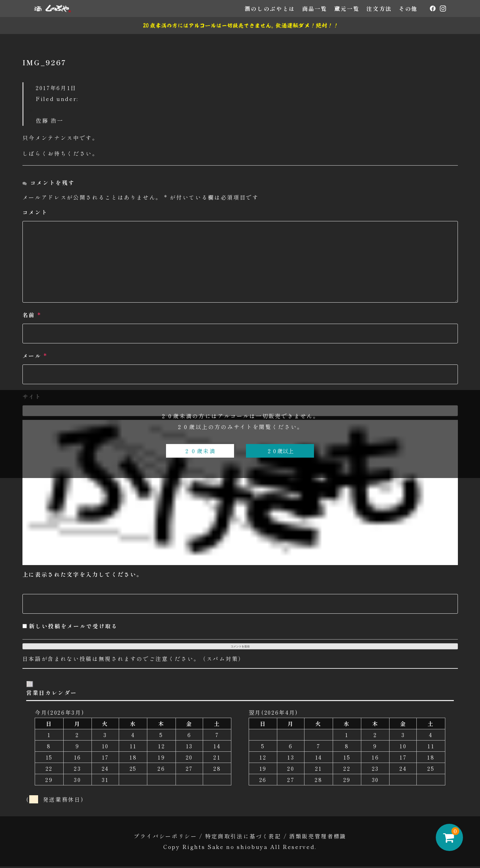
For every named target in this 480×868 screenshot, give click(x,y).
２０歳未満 (200, 451)
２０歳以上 (280, 451)
